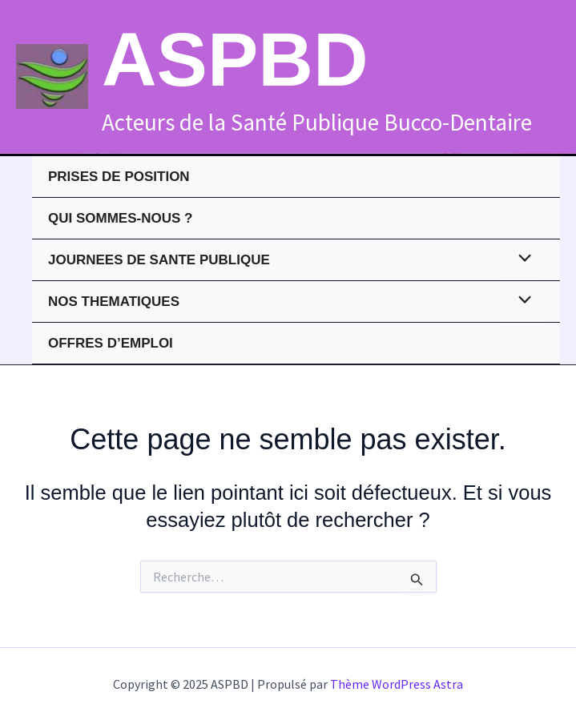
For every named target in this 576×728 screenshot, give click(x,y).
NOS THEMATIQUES (114, 302)
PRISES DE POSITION (119, 177)
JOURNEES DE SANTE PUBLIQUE (159, 260)
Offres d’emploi (111, 343)
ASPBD (235, 59)
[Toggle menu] (521, 260)
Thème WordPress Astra (397, 684)
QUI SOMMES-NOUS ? (120, 218)
